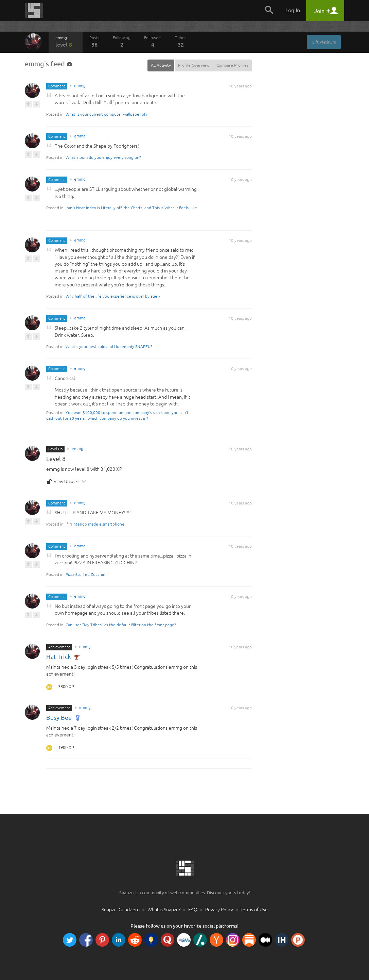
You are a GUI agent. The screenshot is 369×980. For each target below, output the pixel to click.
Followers (153, 41)
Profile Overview (194, 65)
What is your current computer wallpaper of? (107, 114)
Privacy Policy (219, 910)
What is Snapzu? (164, 910)
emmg (66, 41)
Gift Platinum (324, 42)
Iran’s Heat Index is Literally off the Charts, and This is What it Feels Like (131, 208)
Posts (94, 41)
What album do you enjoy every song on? (103, 157)
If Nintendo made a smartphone (95, 524)
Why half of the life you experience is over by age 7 (113, 296)
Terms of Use (254, 910)
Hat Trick (63, 657)
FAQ (193, 910)
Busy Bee (63, 717)
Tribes (181, 41)
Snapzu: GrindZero (121, 910)
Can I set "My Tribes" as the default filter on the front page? (121, 625)
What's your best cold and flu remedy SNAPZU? (109, 346)
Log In (293, 10)
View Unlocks (66, 482)
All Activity (161, 65)
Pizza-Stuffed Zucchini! (86, 574)
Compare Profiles (232, 65)
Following (122, 41)
